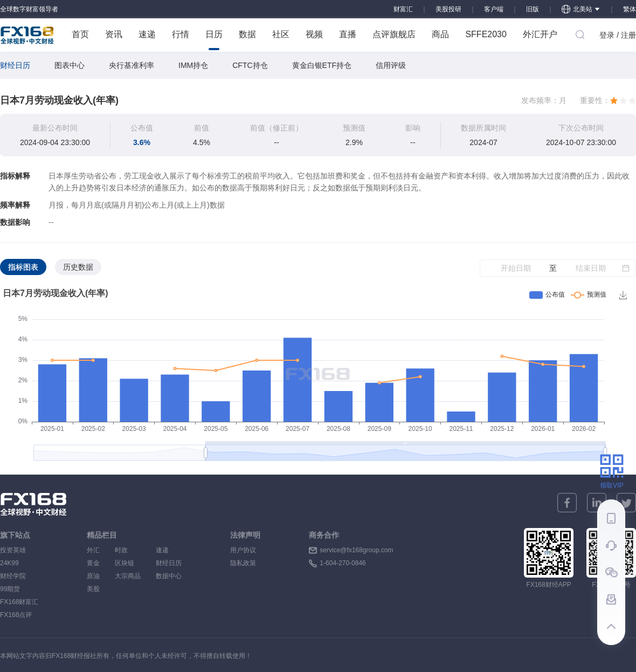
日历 (214, 40)
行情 (181, 34)
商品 (440, 34)
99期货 (10, 589)
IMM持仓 (193, 65)
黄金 (93, 563)
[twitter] (626, 503)
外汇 (93, 550)
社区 (281, 34)
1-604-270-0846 (343, 563)
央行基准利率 (132, 65)
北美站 (581, 9)
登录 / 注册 (618, 35)
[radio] (614, 100)
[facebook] (567, 503)
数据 (247, 34)
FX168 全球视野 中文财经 (27, 35)
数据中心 (169, 576)
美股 (93, 589)
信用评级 (391, 65)
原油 (93, 576)
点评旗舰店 (394, 34)
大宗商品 (128, 576)
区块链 (128, 563)
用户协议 (243, 550)
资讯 (114, 34)
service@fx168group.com (356, 550)
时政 (128, 550)
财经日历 (15, 65)
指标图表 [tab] (23, 267)
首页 (80, 34)
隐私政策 (243, 563)
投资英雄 (13, 550)
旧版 (533, 9)
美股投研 (448, 9)
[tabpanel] (318, 376)
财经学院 (13, 576)
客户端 (494, 9)
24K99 (9, 563)
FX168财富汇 (19, 602)
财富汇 (403, 9)
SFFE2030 (486, 34)
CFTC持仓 (250, 65)
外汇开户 (540, 34)
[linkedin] (597, 503)
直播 (348, 34)
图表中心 (70, 65)
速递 (147, 34)
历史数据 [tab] (78, 267)
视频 (314, 34)
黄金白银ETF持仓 (322, 65)
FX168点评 (16, 615)
